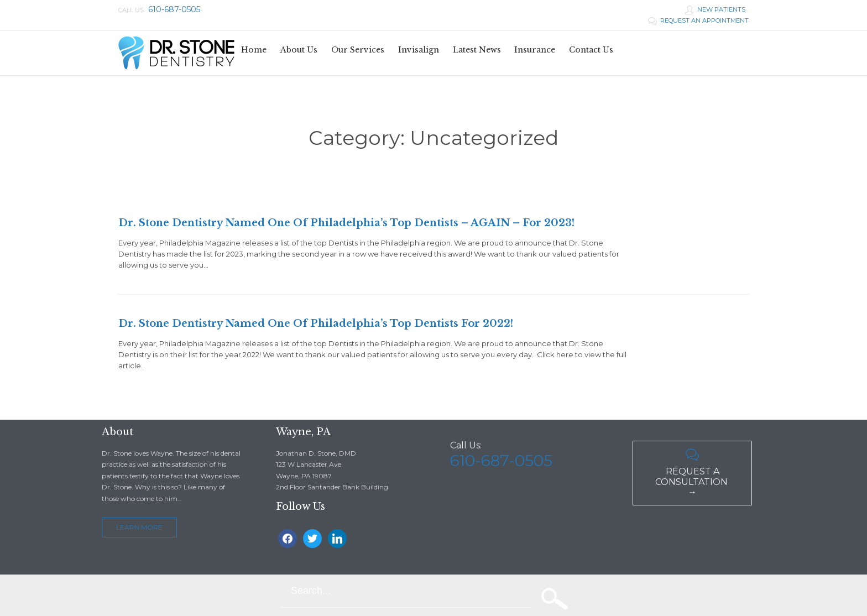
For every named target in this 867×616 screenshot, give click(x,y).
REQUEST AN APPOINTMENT (698, 20)
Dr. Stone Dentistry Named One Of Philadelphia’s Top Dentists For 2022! (316, 323)
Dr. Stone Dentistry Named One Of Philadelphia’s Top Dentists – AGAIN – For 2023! (346, 223)
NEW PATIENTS (715, 9)
